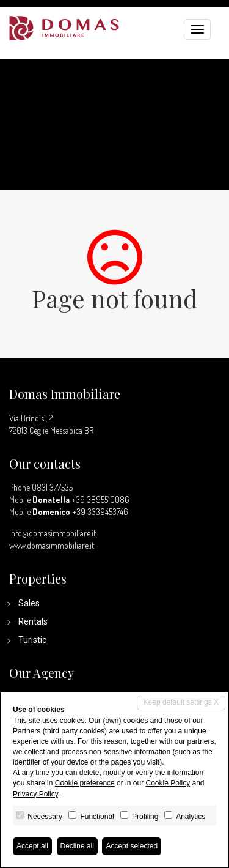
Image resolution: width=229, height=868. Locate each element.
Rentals (33, 621)
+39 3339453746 (100, 512)
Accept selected (132, 846)
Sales (29, 603)
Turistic (32, 640)
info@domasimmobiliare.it (53, 533)
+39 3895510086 (100, 499)
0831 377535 (52, 487)
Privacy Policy (35, 794)
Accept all (32, 846)
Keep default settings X (181, 702)
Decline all (77, 846)
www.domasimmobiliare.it (52, 545)
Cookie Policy (168, 783)
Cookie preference (85, 783)
